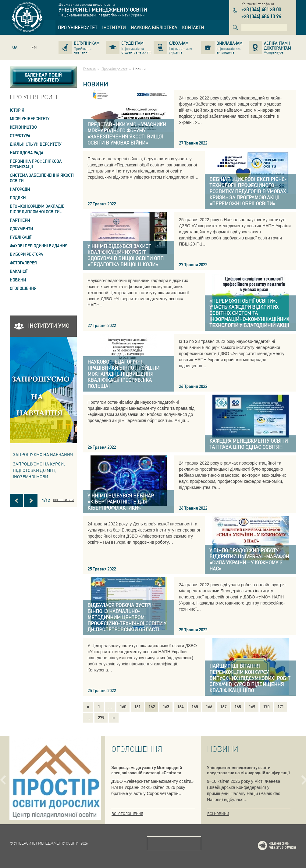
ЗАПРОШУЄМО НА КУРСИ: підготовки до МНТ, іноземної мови (39, 470)
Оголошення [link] (23, 288)
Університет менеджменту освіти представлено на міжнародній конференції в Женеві (248, 772)
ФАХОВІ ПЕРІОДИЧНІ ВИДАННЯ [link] (39, 246)
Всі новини (218, 814)
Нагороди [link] (20, 189)
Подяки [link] (18, 198)
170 (266, 706)
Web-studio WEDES (285, 847)
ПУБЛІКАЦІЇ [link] (21, 237)
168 (238, 706)
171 (281, 706)
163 (166, 706)
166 (209, 706)
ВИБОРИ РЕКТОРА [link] (26, 254)
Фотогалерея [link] (23, 263)
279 (101, 717)
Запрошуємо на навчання (43, 454)
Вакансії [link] (19, 271)
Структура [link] (20, 136)
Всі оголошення (127, 814)
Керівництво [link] (23, 127)
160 (123, 706)
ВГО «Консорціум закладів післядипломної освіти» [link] (37, 209)
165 (195, 706)
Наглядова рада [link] (27, 153)
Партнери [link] (20, 220)
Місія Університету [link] (30, 119)
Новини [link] (18, 280)
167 (223, 706)
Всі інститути (63, 500)
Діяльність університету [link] (36, 144)
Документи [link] (21, 229)
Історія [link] (17, 110)
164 (180, 706)
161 (137, 706)
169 (252, 706)
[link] (78, 27)
